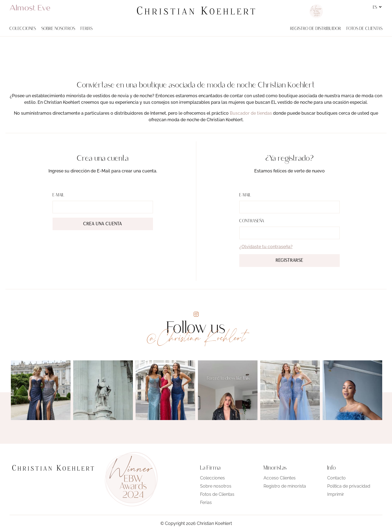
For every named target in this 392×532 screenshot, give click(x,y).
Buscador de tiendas (251, 113)
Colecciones (212, 478)
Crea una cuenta (103, 224)
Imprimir (336, 494)
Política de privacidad (349, 486)
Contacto (336, 478)
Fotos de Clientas (217, 494)
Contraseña (252, 221)
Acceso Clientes (280, 478)
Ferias (206, 502)
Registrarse (290, 261)
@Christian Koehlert (196, 338)
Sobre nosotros (216, 486)
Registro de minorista (285, 486)
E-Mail (59, 195)
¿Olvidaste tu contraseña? (266, 247)
